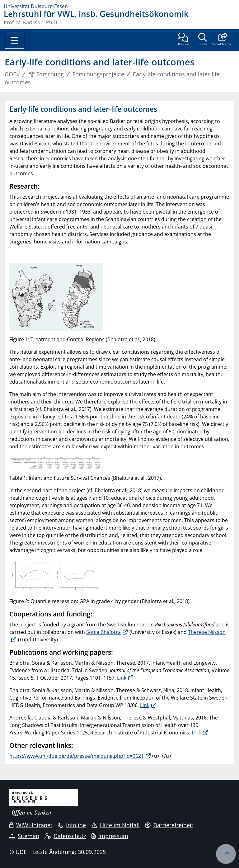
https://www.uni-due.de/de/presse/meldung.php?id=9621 (77, 756)
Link (122, 678)
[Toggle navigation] (14, 40)
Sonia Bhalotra (103, 632)
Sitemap (24, 836)
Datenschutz (65, 836)
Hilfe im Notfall (116, 825)
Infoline (72, 825)
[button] (222, 40)
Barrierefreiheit (169, 825)
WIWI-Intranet (31, 825)
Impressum (110, 836)
